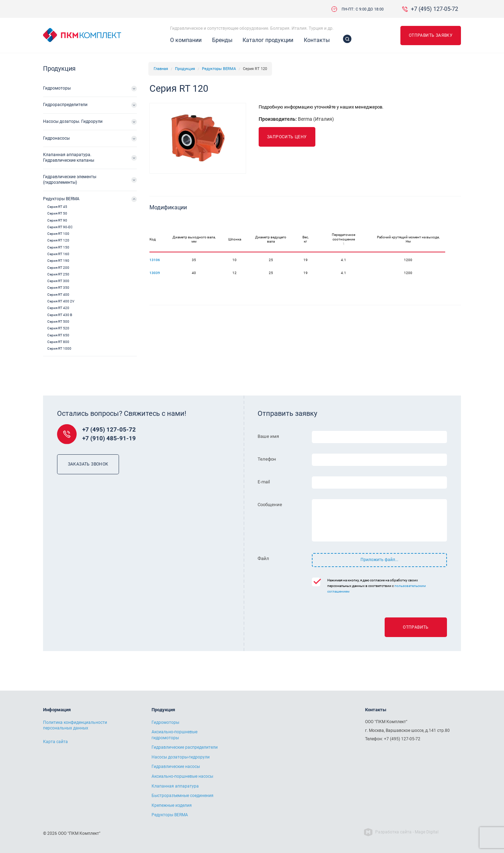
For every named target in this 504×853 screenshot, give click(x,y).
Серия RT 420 (58, 308)
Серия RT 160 (58, 254)
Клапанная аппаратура (175, 786)
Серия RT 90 (57, 220)
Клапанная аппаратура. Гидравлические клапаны (69, 158)
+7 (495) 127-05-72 (435, 9)
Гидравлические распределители (185, 747)
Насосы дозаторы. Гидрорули (73, 121)
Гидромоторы (57, 88)
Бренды (222, 40)
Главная (161, 69)
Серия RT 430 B (60, 315)
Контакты (317, 40)
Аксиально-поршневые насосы (182, 776)
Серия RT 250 (58, 274)
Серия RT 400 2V (61, 301)
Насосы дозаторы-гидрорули (181, 757)
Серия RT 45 (57, 207)
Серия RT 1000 (59, 348)
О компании (186, 40)
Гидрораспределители (65, 105)
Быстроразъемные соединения (183, 796)
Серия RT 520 (58, 328)
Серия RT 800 (58, 342)
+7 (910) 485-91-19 (109, 438)
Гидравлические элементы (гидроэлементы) (70, 180)
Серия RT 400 (58, 295)
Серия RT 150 (58, 247)
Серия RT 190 (58, 261)
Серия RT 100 (58, 234)
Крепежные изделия (172, 805)
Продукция (185, 69)
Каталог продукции (268, 40)
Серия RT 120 (58, 240)
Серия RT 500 (58, 321)
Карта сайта (55, 742)
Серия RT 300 (58, 281)
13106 (155, 260)
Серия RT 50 (57, 213)
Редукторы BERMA (219, 69)
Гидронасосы (56, 138)
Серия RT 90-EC (60, 227)
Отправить (416, 627)
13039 (155, 273)
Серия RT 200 (58, 268)
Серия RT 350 (58, 288)
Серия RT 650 (58, 335)
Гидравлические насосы (176, 767)
